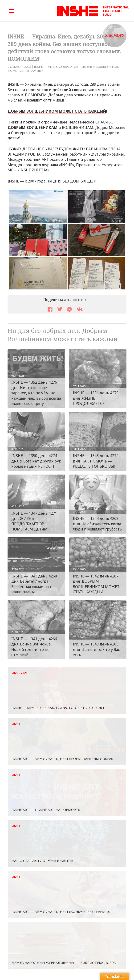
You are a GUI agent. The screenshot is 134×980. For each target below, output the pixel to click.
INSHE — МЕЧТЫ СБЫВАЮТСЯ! (56, 67)
